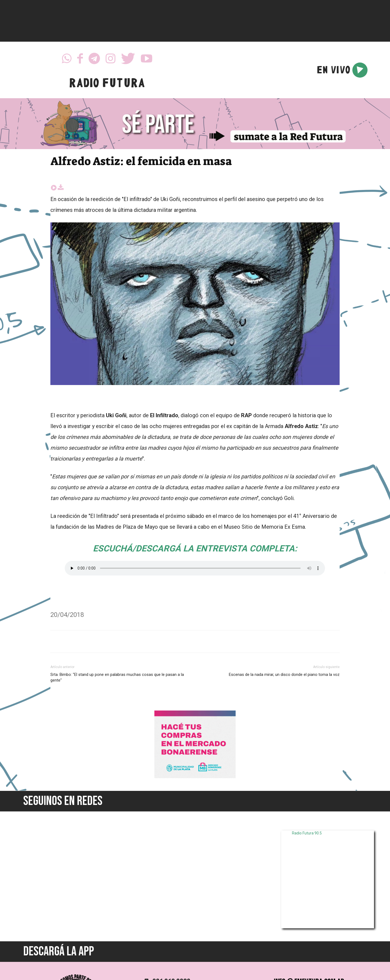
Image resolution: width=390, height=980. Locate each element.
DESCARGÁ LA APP (59, 951)
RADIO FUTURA (107, 84)
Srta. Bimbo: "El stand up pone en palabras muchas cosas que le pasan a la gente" (117, 677)
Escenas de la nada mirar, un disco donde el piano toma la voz (284, 675)
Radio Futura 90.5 (307, 833)
